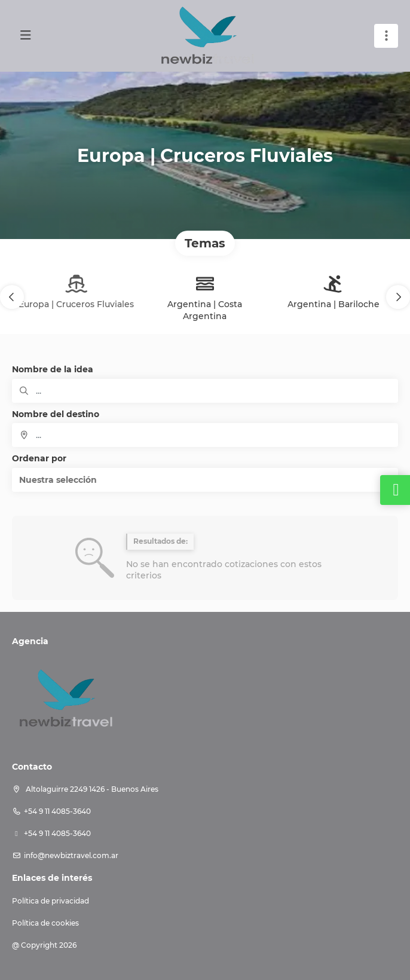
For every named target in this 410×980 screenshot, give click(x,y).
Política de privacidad (51, 901)
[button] (12, 297)
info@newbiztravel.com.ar (71, 855)
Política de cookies (45, 923)
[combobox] (205, 435)
